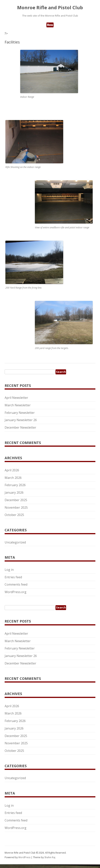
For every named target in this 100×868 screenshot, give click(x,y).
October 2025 (14, 515)
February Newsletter (20, 413)
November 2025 (16, 507)
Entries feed (13, 577)
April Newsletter (16, 398)
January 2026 (14, 492)
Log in (9, 570)
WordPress (25, 857)
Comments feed (16, 584)
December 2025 (16, 500)
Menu (50, 25)
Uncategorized (15, 542)
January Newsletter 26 (21, 420)
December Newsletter (20, 427)
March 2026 (13, 478)
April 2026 (12, 470)
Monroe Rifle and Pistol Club (50, 8)
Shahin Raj (50, 857)
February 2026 (15, 485)
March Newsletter (18, 405)
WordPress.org (16, 592)
